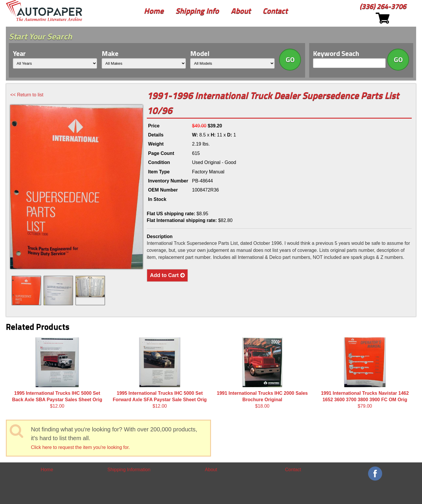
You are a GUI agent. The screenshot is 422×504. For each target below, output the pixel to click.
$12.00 (57, 373)
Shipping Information (129, 470)
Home (154, 11)
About (241, 11)
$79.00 (365, 373)
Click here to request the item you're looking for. (80, 447)
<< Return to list (27, 95)
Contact (275, 11)
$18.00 (262, 373)
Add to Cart (167, 275)
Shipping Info (197, 11)
